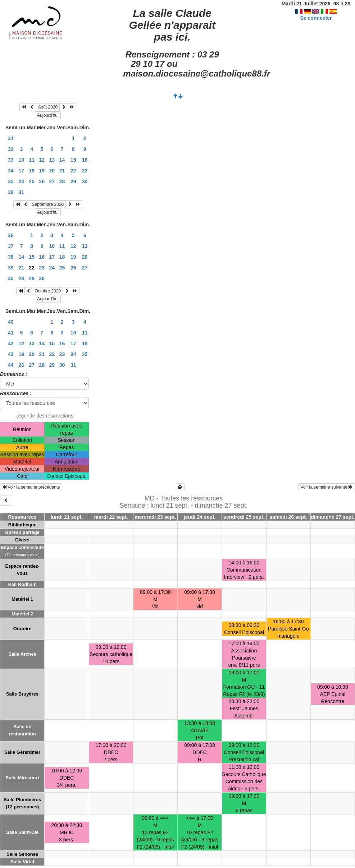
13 (52, 160)
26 (42, 181)
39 (11, 268)
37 (11, 246)
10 (22, 160)
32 (11, 149)
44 (11, 365)
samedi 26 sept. (288, 517)
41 (11, 333)
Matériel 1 (22, 599)
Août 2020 (48, 107)
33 (11, 160)
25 (32, 181)
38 (11, 257)
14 (62, 160)
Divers (22, 540)
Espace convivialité (22, 547)
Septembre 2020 (48, 204)
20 (52, 171)
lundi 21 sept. (67, 517)
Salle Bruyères (22, 694)
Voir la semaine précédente (31, 487)
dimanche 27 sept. (333, 517)
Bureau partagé (22, 532)
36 (11, 192)
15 (73, 160)
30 (85, 181)
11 (32, 160)
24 (22, 181)
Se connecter (316, 18)
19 (42, 171)
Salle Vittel (22, 862)
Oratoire (22, 629)
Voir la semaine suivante (327, 487)
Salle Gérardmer (22, 752)
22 (73, 171)
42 (11, 343)
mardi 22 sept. (111, 517)
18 (32, 171)
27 (52, 181)
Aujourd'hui (48, 115)
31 (11, 138)
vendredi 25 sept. (244, 517)
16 (85, 160)
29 (73, 181)
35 (11, 181)
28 (62, 181)
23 (85, 171)
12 (42, 160)
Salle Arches (22, 654)
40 (11, 278)
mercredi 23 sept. (155, 517)
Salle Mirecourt (22, 778)
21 (62, 171)
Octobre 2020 (48, 291)
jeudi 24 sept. (200, 517)
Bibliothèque (22, 525)
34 (11, 171)
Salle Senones (22, 854)
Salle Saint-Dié (22, 832)
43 (11, 354)
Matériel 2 (22, 614)
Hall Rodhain (22, 584)
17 (22, 171)
